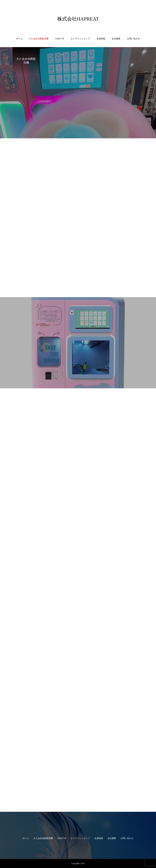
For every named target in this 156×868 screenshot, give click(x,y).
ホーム (19, 39)
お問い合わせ (133, 39)
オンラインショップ (80, 39)
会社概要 (116, 39)
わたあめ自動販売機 (39, 39)
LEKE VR (60, 39)
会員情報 (101, 39)
